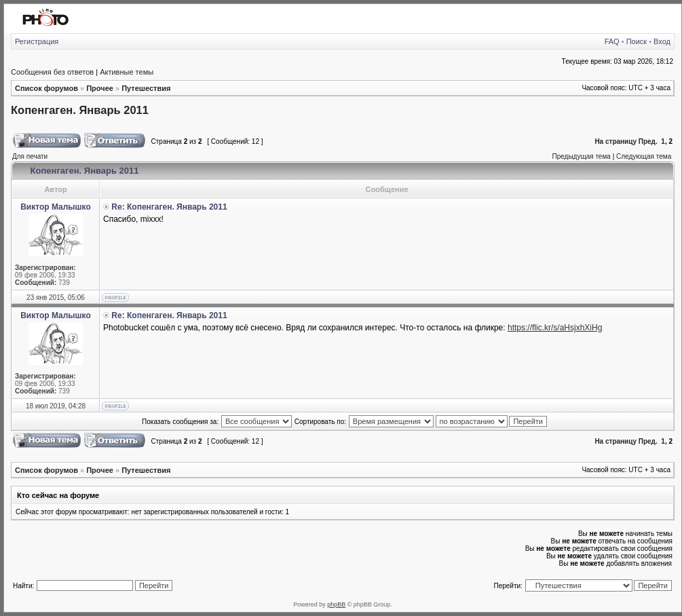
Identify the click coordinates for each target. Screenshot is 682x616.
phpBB (336, 604)
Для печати (30, 156)
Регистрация (37, 41)
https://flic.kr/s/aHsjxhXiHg (555, 328)
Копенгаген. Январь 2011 (80, 110)
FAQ (612, 41)
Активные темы (127, 72)
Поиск (637, 41)
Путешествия (146, 88)
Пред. (648, 141)
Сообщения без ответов (52, 72)
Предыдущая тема (581, 156)
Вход (662, 41)
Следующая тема (644, 156)
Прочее (100, 88)
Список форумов (46, 88)
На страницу (615, 141)
